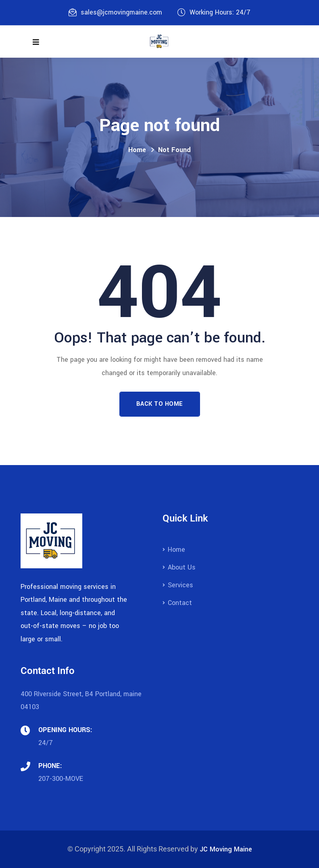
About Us (182, 567)
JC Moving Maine (226, 849)
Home (137, 150)
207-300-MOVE (61, 779)
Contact (180, 603)
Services (180, 585)
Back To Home (160, 404)
